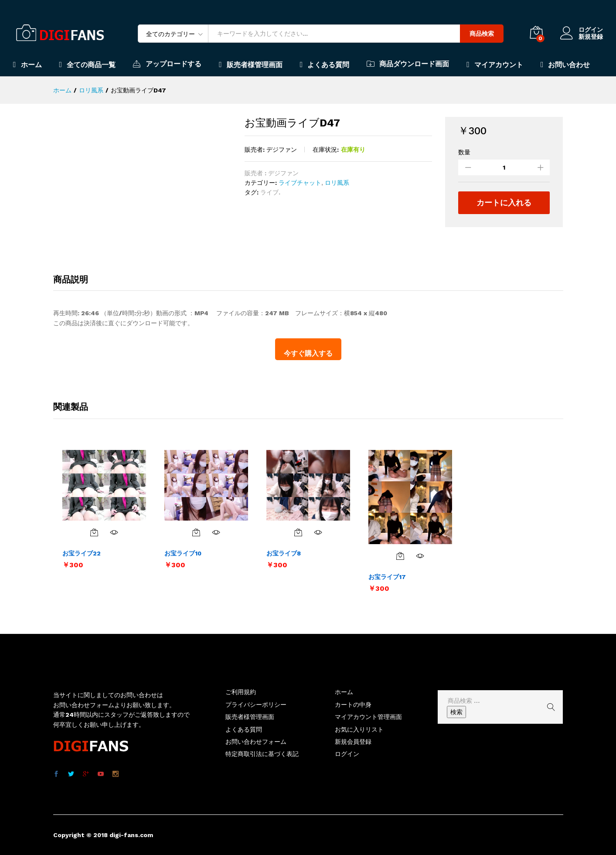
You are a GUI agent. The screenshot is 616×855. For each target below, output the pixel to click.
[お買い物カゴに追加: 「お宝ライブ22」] (94, 532)
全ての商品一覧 (88, 65)
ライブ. (270, 192)
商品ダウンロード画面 (408, 64)
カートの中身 (353, 705)
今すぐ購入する (308, 353)
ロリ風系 (337, 183)
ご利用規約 (241, 692)
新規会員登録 (353, 742)
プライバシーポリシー (256, 705)
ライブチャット (300, 183)
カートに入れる (504, 203)
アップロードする (167, 64)
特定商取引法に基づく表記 (262, 754)
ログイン (582, 30)
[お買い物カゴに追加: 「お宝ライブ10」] (196, 532)
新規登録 (591, 37)
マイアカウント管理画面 (368, 717)
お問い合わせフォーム (256, 742)
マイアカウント (495, 65)
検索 (456, 712)
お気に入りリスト (359, 729)
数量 (464, 152)
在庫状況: (326, 150)
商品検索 (482, 34)
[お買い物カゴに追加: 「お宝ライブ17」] (400, 556)
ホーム (27, 65)
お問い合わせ (565, 65)
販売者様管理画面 (251, 65)
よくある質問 (325, 65)
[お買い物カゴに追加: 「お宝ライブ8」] (298, 532)
